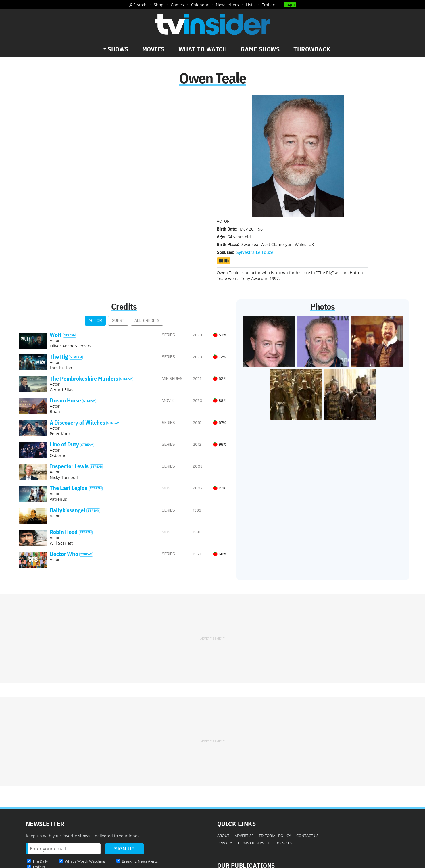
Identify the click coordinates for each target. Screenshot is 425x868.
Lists (250, 5)
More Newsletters (46, 813)
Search (140, 5)
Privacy (225, 778)
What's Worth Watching (85, 796)
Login (290, 4)
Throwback (312, 49)
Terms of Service (254, 778)
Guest (118, 255)
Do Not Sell (287, 778)
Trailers (269, 5)
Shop (159, 5)
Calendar (200, 5)
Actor (95, 255)
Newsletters (227, 5)
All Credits (147, 255)
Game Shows (260, 49)
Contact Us (307, 770)
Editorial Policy (275, 770)
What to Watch (203, 49)
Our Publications (246, 800)
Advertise (244, 770)
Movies (153, 49)
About (223, 770)
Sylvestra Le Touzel (255, 134)
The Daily (40, 796)
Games (177, 5)
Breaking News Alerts (140, 796)
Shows (118, 49)
